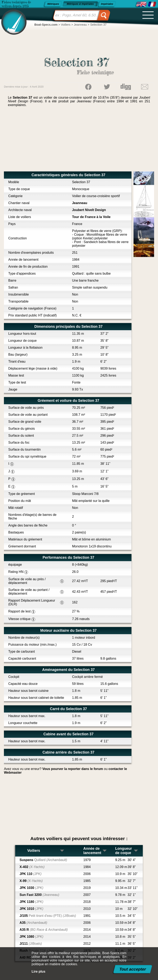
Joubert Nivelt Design (89, 210)
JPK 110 (31, 874)
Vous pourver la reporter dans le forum (73, 769)
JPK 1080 (31, 937)
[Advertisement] (79, 141)
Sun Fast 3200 (39, 895)
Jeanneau (80, 203)
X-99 (31, 881)
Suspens (43, 860)
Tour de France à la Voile (91, 217)
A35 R (44, 930)
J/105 (48, 916)
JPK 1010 (31, 909)
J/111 (31, 944)
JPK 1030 (31, 888)
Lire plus (39, 971)
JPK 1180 (31, 902)
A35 (33, 923)
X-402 (32, 867)
